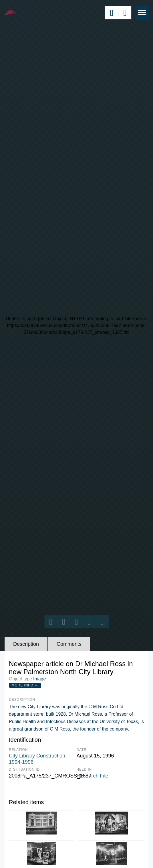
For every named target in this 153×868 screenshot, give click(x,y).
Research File (93, 776)
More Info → (25, 685)
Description (26, 644)
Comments (69, 644)
